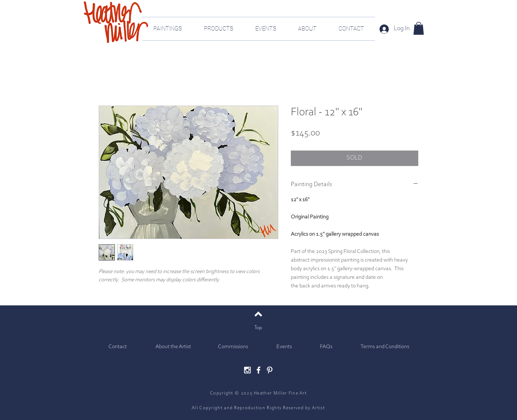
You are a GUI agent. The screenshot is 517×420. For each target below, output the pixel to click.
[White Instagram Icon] (247, 370)
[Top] (258, 327)
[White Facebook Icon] (258, 370)
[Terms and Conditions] (385, 347)
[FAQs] (326, 347)
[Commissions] (233, 347)
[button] (419, 28)
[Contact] (117, 347)
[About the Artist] (173, 347)
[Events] (284, 347)
